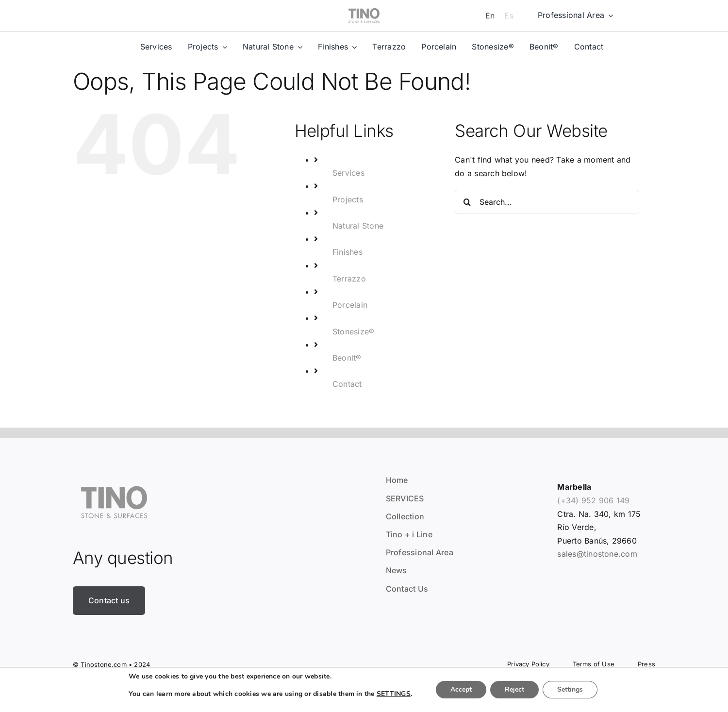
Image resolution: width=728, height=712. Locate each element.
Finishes (347, 252)
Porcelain (350, 305)
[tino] (364, 6)
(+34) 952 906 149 (593, 500)
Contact (347, 384)
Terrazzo (349, 279)
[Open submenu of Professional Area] (609, 16)
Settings (570, 689)
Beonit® (347, 358)
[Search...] (547, 202)
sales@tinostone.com (597, 554)
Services (348, 173)
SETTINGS (394, 694)
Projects (348, 199)
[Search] (467, 202)
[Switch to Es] (509, 15)
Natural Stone (358, 226)
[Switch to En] (490, 15)
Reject (514, 689)
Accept (461, 689)
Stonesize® (353, 331)
